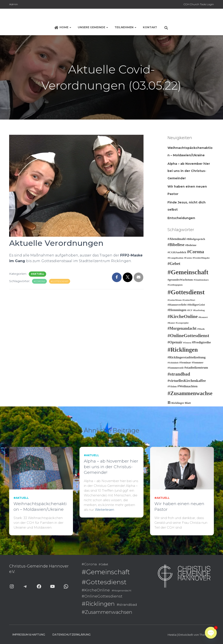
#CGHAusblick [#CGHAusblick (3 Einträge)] (177, 252)
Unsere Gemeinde (93, 27)
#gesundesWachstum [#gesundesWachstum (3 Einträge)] (180, 280)
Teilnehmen (125, 27)
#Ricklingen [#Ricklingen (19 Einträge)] (183, 350)
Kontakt (150, 27)
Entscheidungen (181, 218)
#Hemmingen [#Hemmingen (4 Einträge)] (177, 310)
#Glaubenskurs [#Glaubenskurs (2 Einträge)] (201, 280)
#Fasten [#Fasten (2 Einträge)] (188, 258)
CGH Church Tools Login (199, 4)
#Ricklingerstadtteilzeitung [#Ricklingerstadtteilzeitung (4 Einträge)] (186, 357)
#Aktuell (37, 274)
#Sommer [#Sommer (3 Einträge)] (198, 362)
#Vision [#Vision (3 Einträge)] (172, 386)
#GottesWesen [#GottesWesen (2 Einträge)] (175, 300)
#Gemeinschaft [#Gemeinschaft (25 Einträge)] (188, 272)
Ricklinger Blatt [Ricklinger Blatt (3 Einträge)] (181, 403)
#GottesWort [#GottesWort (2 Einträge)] (189, 300)
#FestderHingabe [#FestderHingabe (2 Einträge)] (201, 258)
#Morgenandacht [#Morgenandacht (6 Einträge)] (182, 328)
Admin (14, 4)
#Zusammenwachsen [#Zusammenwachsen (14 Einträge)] (107, 612)
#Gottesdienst (60, 281)
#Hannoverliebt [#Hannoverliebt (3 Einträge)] (177, 305)
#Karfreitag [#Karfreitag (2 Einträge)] (199, 310)
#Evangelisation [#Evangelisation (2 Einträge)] (175, 258)
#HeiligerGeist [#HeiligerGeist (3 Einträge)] (196, 305)
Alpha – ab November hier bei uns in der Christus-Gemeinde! (189, 171)
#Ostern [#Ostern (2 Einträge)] (187, 343)
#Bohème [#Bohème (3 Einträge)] (191, 245)
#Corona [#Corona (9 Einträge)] (196, 252)
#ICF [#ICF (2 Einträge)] (190, 310)
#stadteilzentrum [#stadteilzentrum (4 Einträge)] (196, 368)
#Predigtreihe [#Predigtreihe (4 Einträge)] (201, 342)
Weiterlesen (105, 510)
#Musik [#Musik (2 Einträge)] (201, 329)
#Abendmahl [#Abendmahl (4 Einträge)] (177, 239)
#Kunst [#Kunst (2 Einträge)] (171, 323)
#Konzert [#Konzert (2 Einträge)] (203, 317)
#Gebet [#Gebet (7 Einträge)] (174, 264)
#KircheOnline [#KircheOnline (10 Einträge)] (182, 316)
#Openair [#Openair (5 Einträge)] (175, 342)
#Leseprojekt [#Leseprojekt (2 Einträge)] (182, 323)
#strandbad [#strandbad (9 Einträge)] (179, 374)
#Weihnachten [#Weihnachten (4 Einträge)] (188, 386)
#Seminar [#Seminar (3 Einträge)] (185, 362)
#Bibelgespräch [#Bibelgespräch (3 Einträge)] (196, 239)
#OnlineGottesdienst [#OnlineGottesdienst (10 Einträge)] (188, 335)
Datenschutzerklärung (72, 635)
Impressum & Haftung (29, 635)
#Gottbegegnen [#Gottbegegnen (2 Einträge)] (175, 285)
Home (63, 28)
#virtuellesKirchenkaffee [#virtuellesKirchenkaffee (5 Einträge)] (187, 381)
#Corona (39, 281)
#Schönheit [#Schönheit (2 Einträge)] (173, 363)
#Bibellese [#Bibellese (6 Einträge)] (176, 245)
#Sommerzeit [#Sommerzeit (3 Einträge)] (175, 368)
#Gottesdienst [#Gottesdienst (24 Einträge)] (186, 292)
